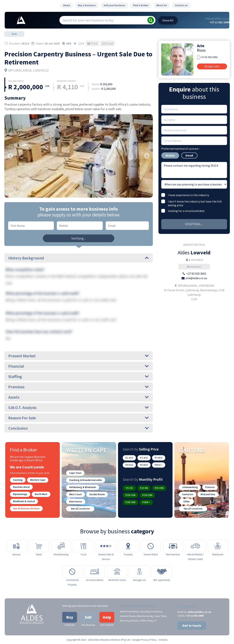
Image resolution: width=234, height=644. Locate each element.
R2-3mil (144, 458)
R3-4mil (159, 458)
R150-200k (147, 495)
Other (186, 502)
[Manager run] (139, 571)
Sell (88, 617)
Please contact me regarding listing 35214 (194, 170)
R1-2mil (129, 458)
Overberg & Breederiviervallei (86, 480)
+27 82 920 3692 (209, 57)
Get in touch (192, 625)
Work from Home (129, 611)
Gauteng (18, 480)
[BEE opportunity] (162, 571)
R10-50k (144, 488)
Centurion (187, 494)
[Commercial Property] (72, 571)
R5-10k (129, 488)
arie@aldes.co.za (196, 278)
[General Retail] (151, 546)
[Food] (84, 546)
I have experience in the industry (188, 195)
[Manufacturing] (61, 546)
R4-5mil (129, 465)
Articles (163, 640)
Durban (134, 621)
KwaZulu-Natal (21, 487)
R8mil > (159, 465)
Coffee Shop (146, 621)
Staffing (79, 376)
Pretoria (210, 487)
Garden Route (97, 494)
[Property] (128, 546)
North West (41, 494)
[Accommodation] (95, 571)
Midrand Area (208, 494)
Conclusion (79, 428)
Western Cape (38, 480)
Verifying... (79, 238)
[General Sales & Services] (106, 546)
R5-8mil (144, 465)
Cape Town (75, 473)
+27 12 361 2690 (219, 22)
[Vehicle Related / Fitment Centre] (195, 546)
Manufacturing (145, 616)
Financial (79, 366)
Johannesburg (190, 487)
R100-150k (130, 495)
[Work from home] (117, 571)
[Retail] (39, 546)
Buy (70, 617)
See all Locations (80, 509)
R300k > (146, 502)
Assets (79, 397)
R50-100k (159, 488)
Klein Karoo (76, 502)
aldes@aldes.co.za (217, 18)
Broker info (212, 66)
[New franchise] (173, 546)
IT (155, 621)
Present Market (79, 356)
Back (14, 34)
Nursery (124, 621)
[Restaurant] (218, 546)
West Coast (75, 494)
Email (108, 43)
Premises (79, 387)
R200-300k (130, 502)
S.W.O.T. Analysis (79, 407)
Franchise (157, 611)
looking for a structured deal (186, 211)
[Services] (16, 546)
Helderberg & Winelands (83, 487)
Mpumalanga (20, 494)
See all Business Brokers (26, 508)
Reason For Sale (79, 418)
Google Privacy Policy (144, 640)
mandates (194, 267)
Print (92, 43)
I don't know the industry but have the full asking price (195, 203)
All (168, 20)
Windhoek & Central (24, 501)
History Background (79, 258)
